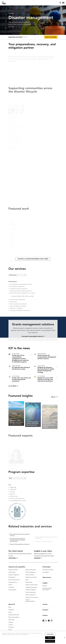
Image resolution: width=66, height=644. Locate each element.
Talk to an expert (51, 37)
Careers (46, 604)
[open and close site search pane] (60, 3)
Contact (46, 615)
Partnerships (47, 567)
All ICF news (13, 386)
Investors (46, 610)
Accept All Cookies (50, 641)
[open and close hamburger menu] (63, 3)
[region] (33, 638)
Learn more (13, 558)
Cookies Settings (50, 634)
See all (54, 403)
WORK (11, 13)
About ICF (13, 604)
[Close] (64, 638)
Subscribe (38, 558)
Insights (46, 583)
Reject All (50, 638)
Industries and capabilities (18, 567)
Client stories (48, 577)
